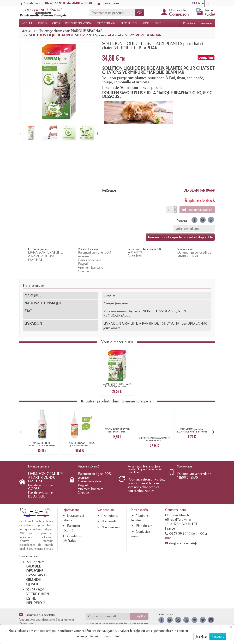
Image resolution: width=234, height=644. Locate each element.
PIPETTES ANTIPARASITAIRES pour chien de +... (154, 439)
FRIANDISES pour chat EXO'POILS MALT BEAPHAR (192, 430)
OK (140, 13)
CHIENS (42, 23)
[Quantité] (170, 210)
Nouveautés (206, 23)
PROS (146, 23)
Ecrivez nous (108, 3)
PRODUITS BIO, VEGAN (78, 23)
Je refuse (201, 637)
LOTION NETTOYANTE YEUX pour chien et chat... (80, 444)
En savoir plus (109, 636)
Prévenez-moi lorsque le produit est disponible (180, 237)
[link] (194, 220)
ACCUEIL (27, 23)
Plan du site (144, 526)
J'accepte (218, 636)
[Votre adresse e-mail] (108, 616)
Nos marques (110, 527)
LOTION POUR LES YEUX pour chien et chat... (117, 430)
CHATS (56, 23)
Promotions (189, 23)
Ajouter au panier (197, 210)
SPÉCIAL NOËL (129, 23)
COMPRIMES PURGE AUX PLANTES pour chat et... (117, 385)
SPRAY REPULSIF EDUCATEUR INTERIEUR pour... (42, 445)
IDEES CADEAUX (106, 23)
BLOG (158, 23)
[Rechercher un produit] (112, 13)
